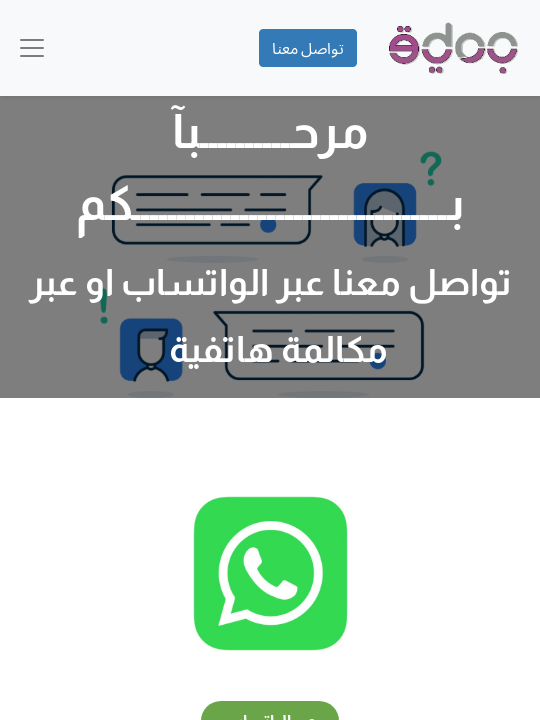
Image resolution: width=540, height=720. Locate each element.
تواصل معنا (308, 48)
